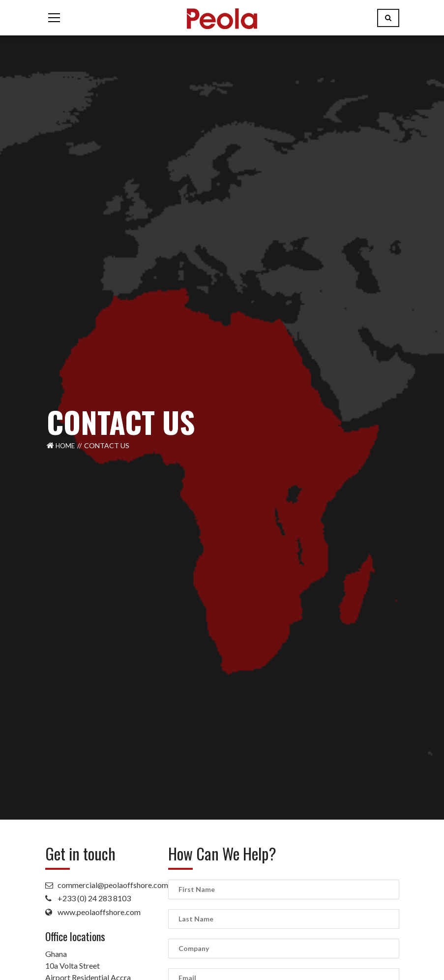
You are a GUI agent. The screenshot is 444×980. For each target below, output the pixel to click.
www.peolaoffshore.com (99, 912)
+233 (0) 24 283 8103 (94, 898)
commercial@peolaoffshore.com (113, 885)
